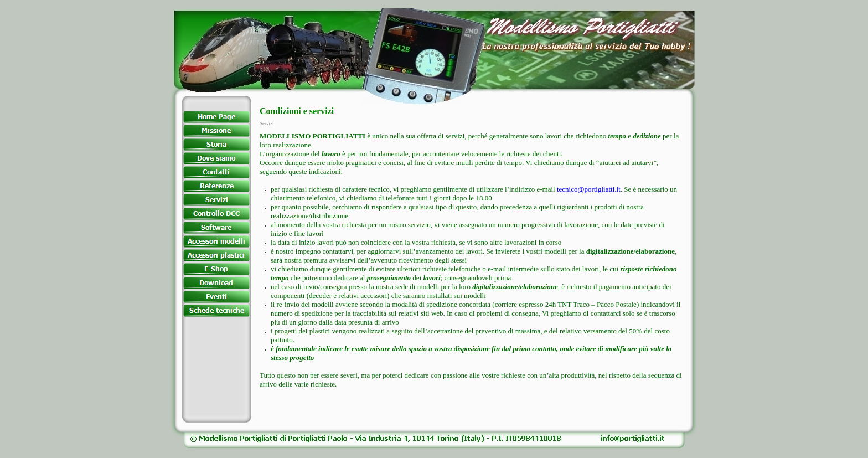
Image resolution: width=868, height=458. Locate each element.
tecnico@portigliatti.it (589, 189)
